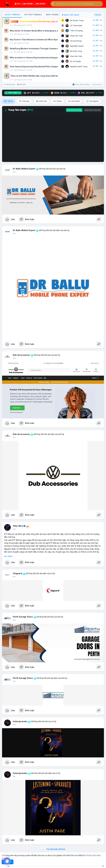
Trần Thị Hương (76, 31)
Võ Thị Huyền (75, 61)
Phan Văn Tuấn (76, 56)
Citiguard (17, 573)
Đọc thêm (8, 556)
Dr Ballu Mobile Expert (24, 169)
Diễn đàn (22, 84)
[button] (77, 4)
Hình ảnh (41, 101)
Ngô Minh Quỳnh (77, 46)
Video (58, 101)
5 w (14, 172)
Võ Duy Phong (76, 41)
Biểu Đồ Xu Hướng (74, 110)
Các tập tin (92, 101)
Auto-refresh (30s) (81, 84)
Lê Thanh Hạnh (76, 26)
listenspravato (20, 721)
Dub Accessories (21, 355)
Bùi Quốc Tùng (76, 51)
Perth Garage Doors (23, 617)
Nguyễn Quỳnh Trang (79, 67)
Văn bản (24, 101)
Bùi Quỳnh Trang (77, 20)
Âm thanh (74, 101)
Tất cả (9, 101)
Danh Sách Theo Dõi (93, 110)
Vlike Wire (18, 526)
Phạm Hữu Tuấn (76, 36)
